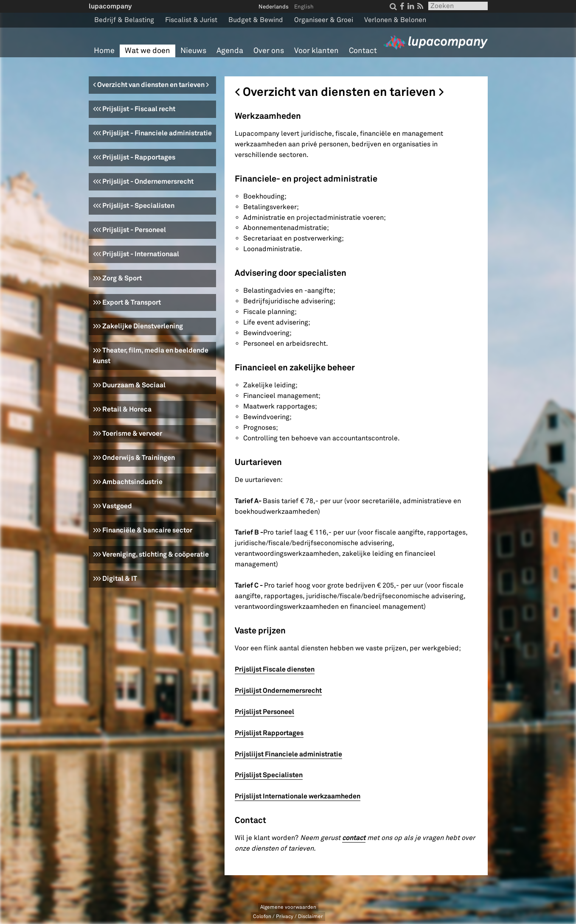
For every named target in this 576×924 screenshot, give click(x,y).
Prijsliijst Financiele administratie (288, 754)
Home (104, 51)
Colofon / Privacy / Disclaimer (288, 917)
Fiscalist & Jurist (191, 20)
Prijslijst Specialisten (269, 775)
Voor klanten (316, 51)
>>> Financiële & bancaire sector (143, 530)
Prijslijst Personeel (264, 712)
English (304, 7)
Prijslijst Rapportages (269, 733)
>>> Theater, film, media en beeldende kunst (151, 356)
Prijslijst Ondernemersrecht (278, 690)
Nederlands (274, 7)
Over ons (269, 51)
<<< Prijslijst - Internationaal (136, 254)
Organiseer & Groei (324, 20)
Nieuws (193, 51)
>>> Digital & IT (115, 578)
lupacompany (110, 6)
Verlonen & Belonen (395, 20)
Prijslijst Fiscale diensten (275, 669)
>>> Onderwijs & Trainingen (134, 458)
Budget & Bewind (256, 20)
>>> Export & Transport (127, 302)
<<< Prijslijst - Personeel (129, 230)
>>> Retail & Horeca (122, 409)
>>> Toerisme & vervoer (128, 433)
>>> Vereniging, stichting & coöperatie (151, 554)
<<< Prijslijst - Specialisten (134, 206)
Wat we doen (148, 51)
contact (354, 838)
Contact (363, 51)
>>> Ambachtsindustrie (128, 482)
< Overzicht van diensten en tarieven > (151, 85)
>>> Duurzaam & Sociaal (129, 385)
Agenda (230, 51)
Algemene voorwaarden (288, 907)
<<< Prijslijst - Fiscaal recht (134, 109)
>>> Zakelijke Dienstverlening (138, 326)
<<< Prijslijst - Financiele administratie (152, 133)
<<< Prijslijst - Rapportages (134, 157)
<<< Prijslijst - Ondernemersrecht (143, 181)
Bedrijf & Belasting (124, 20)
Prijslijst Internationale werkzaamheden (298, 796)
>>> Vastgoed (112, 506)
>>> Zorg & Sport (117, 278)
